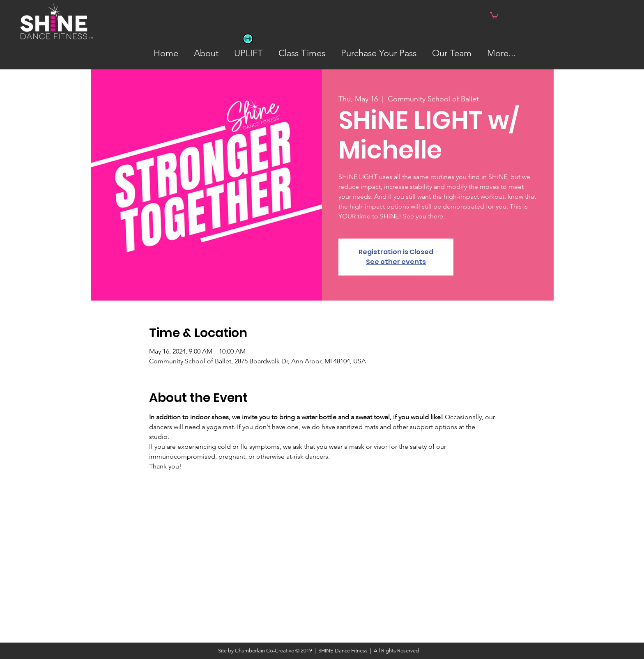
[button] (494, 15)
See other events (396, 262)
